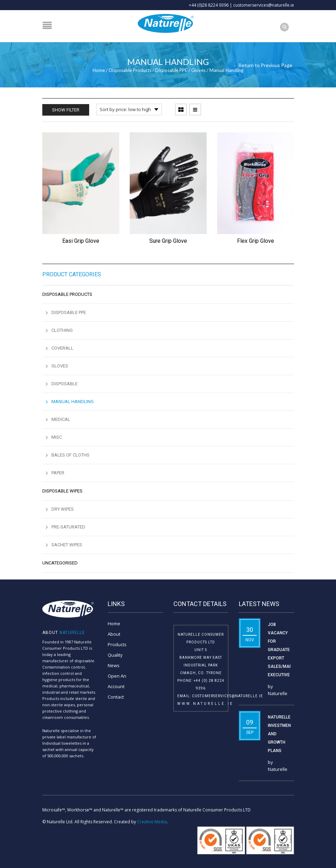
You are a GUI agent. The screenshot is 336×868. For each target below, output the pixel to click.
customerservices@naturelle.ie (264, 5)
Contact (116, 697)
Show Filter (66, 110)
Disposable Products (130, 70)
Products (117, 644)
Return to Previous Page (265, 65)
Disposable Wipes (62, 491)
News (114, 665)
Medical (61, 419)
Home (99, 70)
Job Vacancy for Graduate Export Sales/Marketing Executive (287, 650)
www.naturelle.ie (205, 704)
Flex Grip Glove (256, 241)
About (114, 634)
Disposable (65, 384)
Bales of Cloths (70, 455)
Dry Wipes (63, 509)
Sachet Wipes (67, 545)
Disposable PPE (171, 70)
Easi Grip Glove (81, 241)
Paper (58, 473)
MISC (57, 437)
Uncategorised (60, 563)
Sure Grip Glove (168, 241)
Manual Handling (73, 402)
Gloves (198, 70)
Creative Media (152, 822)
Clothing (62, 330)
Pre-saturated (68, 527)
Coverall (62, 348)
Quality (115, 655)
